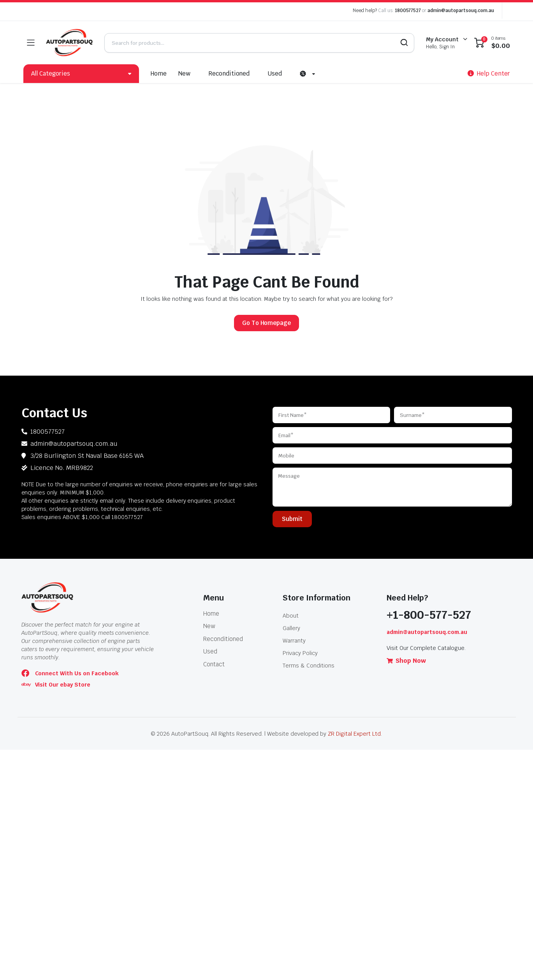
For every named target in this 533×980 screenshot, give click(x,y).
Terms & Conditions (308, 666)
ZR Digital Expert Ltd (354, 734)
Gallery (291, 628)
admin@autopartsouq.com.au (461, 11)
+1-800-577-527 (429, 615)
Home (159, 73)
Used (275, 73)
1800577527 (408, 11)
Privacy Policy (300, 653)
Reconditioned (229, 73)
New (184, 73)
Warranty (294, 641)
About (291, 616)
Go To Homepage (267, 323)
